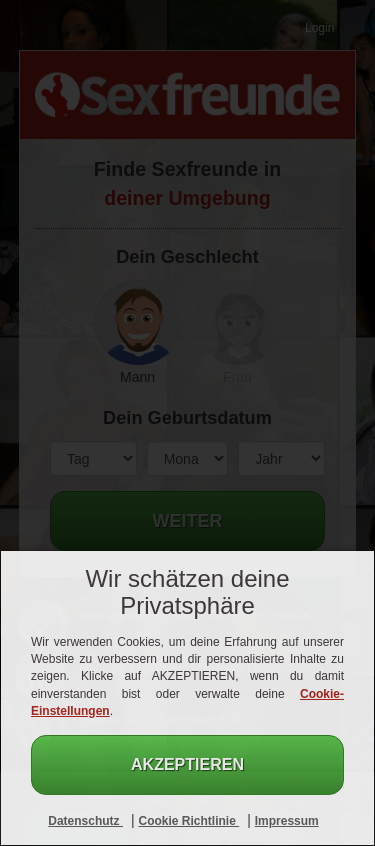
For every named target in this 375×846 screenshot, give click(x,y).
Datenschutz (85, 821)
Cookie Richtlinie (188, 821)
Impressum (287, 821)
